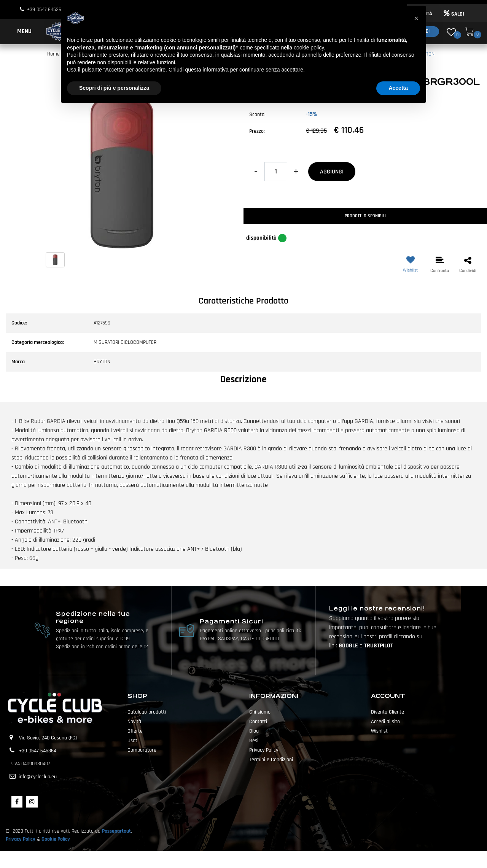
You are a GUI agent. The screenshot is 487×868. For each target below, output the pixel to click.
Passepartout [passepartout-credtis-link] (257, 859)
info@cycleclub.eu (38, 777)
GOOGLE (349, 646)
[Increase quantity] (296, 172)
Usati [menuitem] (133, 741)
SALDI (454, 14)
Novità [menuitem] (134, 722)
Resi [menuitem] (254, 741)
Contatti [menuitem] (258, 722)
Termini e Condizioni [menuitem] (271, 760)
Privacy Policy (21, 839)
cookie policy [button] (309, 48)
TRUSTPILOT (379, 646)
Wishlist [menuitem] (379, 731)
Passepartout (116, 831)
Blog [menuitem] (254, 731)
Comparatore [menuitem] (142, 750)
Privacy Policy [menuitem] (264, 750)
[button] (122, 172)
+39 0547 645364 (45, 10)
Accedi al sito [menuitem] (385, 722)
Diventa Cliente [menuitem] (388, 712)
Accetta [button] (398, 88)
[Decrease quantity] (256, 172)
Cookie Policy (56, 839)
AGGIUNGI (332, 172)
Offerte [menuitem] (135, 731)
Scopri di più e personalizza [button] (114, 88)
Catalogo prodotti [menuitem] (147, 712)
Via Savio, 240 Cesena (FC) (48, 738)
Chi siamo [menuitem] (260, 712)
